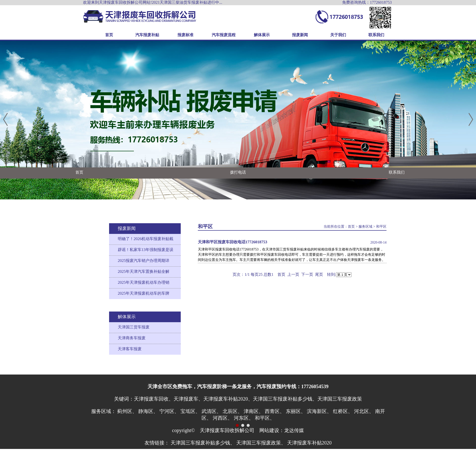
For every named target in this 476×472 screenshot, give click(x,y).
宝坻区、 (190, 411)
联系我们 (376, 35)
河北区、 (364, 411)
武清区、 (211, 411)
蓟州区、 (127, 411)
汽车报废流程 (224, 35)
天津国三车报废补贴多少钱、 (203, 443)
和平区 (381, 227)
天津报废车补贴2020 (309, 443)
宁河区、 (169, 411)
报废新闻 (300, 35)
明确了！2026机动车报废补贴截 (146, 239)
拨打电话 (238, 172)
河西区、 (223, 418)
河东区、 (244, 418)
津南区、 (254, 411)
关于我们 (338, 35)
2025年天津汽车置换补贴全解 (144, 271)
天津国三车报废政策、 (261, 443)
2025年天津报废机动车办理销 (144, 282)
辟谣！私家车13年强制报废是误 (146, 250)
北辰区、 (233, 411)
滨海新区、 (319, 411)
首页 (109, 35)
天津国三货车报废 (134, 327)
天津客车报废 (130, 349)
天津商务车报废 (132, 338)
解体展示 (262, 35)
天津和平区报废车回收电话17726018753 (233, 242)
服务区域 (365, 227)
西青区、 (275, 411)
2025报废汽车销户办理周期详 (144, 261)
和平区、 (265, 418)
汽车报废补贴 (147, 35)
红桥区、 (343, 411)
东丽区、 (296, 411)
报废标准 (185, 35)
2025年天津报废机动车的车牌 (144, 293)
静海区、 (148, 411)
